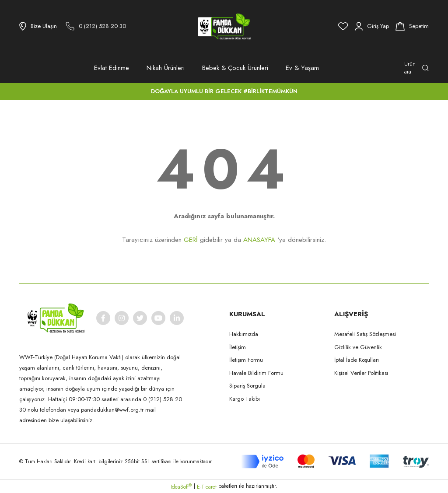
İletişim (238, 347)
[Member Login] (372, 26)
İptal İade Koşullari (357, 360)
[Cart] (412, 26)
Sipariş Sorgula (247, 386)
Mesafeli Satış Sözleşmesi (365, 334)
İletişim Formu (246, 360)
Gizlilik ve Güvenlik (358, 347)
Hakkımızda (244, 334)
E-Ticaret (207, 487)
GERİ (191, 240)
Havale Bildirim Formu (256, 373)
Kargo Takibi (245, 399)
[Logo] (224, 26)
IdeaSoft (181, 487)
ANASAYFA (259, 240)
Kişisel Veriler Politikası (361, 373)
